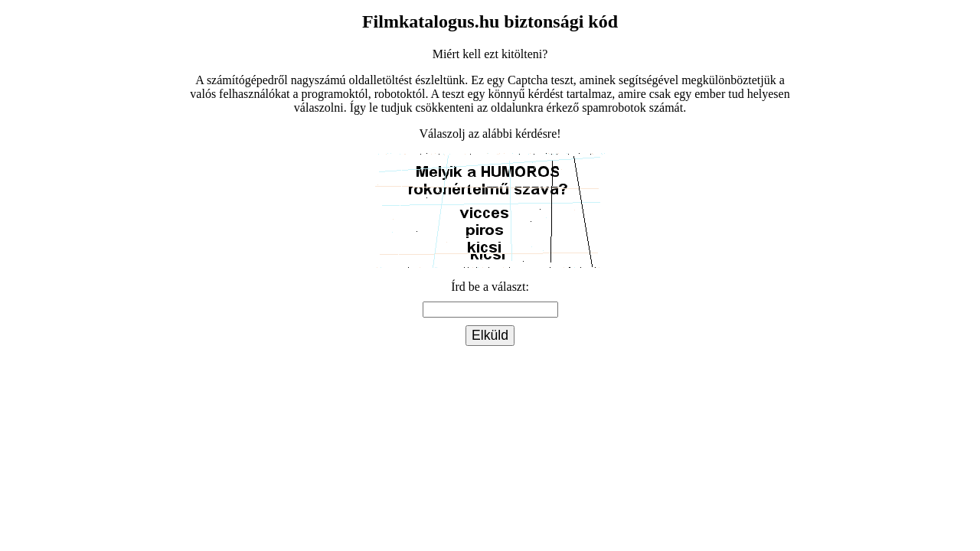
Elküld (490, 335)
